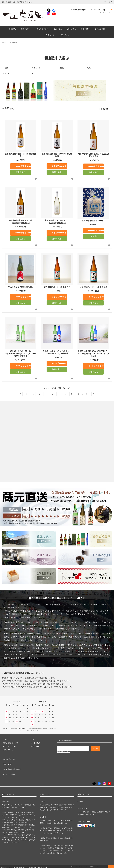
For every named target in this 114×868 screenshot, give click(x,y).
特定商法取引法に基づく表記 (13, 764)
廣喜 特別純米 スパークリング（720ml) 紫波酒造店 (57, 221)
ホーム (4, 43)
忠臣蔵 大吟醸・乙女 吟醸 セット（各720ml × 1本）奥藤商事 (57, 351)
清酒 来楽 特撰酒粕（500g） (93, 220)
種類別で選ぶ (14, 43)
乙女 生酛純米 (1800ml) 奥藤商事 (93, 286)
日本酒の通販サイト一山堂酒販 (24, 861)
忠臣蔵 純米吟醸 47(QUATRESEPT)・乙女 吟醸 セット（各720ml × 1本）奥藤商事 (93, 353)
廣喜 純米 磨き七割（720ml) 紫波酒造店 (20, 154)
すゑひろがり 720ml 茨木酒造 (20, 286)
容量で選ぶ (85, 29)
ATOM (9, 761)
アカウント (107, 2)
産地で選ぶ (58, 29)
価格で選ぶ (72, 29)
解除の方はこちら (64, 751)
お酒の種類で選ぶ (42, 29)
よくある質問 (100, 29)
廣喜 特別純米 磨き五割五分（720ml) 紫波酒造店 (93, 154)
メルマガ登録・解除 (79, 10)
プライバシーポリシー (10, 768)
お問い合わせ (65, 35)
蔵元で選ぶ (25, 29)
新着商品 (12, 29)
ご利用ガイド (49, 35)
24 (87, 393)
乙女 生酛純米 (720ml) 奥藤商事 (57, 286)
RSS (4, 761)
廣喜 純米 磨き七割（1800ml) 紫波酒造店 (57, 154)
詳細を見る (20, 171)
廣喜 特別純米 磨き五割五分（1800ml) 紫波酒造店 (21, 221)
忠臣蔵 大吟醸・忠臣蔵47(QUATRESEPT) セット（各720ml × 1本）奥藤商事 (20, 353)
